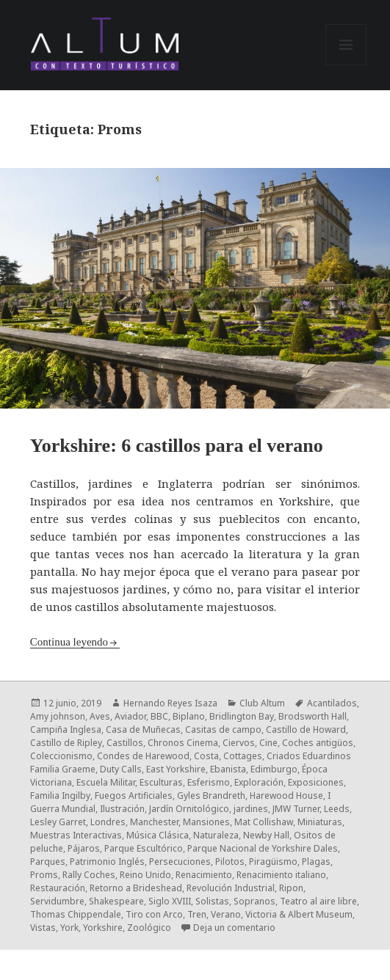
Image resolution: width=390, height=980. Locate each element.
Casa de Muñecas (143, 729)
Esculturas (161, 782)
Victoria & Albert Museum (299, 914)
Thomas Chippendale (76, 914)
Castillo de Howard (306, 729)
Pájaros (84, 848)
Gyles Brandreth (211, 796)
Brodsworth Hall (313, 716)
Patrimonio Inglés (107, 862)
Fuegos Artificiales (134, 796)
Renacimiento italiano (281, 875)
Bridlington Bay (242, 716)
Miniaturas (320, 822)
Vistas (43, 928)
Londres (108, 822)
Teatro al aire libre (318, 901)
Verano (226, 914)
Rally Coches (89, 875)
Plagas (316, 862)
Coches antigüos (318, 743)
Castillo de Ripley (66, 743)
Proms (44, 875)
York (69, 928)
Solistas (212, 901)
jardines (251, 809)
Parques (48, 862)
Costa (206, 756)
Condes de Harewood (143, 756)
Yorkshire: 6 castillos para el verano (177, 446)
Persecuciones (180, 862)
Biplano (189, 716)
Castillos (125, 743)
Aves (100, 716)
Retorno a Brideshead (136, 888)
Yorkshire (103, 928)
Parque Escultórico (144, 848)
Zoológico (149, 928)
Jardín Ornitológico (189, 809)
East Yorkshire (176, 769)
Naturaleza (216, 835)
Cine (268, 743)
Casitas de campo (223, 729)
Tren (197, 914)
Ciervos (239, 743)
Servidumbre (57, 901)
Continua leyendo (69, 642)
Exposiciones (316, 782)
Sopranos (254, 901)
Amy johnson (58, 716)
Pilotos (230, 862)
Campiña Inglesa (66, 729)
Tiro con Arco (154, 914)
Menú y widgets (346, 65)
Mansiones (206, 822)
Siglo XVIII (170, 901)
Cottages (243, 756)
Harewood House (286, 796)
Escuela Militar (106, 782)
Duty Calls (121, 769)
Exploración (259, 782)
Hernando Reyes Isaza (170, 703)
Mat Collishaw (264, 822)
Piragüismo (273, 862)
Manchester (154, 822)
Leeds (337, 809)
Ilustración (122, 809)
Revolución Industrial (231, 888)
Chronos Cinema (183, 743)
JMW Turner (296, 809)
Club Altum (262, 703)
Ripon (291, 888)
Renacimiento (204, 875)
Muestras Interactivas (76, 835)
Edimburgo (274, 769)
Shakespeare (116, 901)
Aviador (130, 716)
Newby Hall (266, 835)
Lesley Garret (58, 822)
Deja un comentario (234, 928)
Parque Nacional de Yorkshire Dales (263, 848)
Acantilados (332, 703)
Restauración (58, 888)
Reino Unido (145, 875)
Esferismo (209, 782)
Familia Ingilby (60, 796)
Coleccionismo (61, 756)
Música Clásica (158, 835)
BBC (159, 716)
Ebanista (228, 769)
